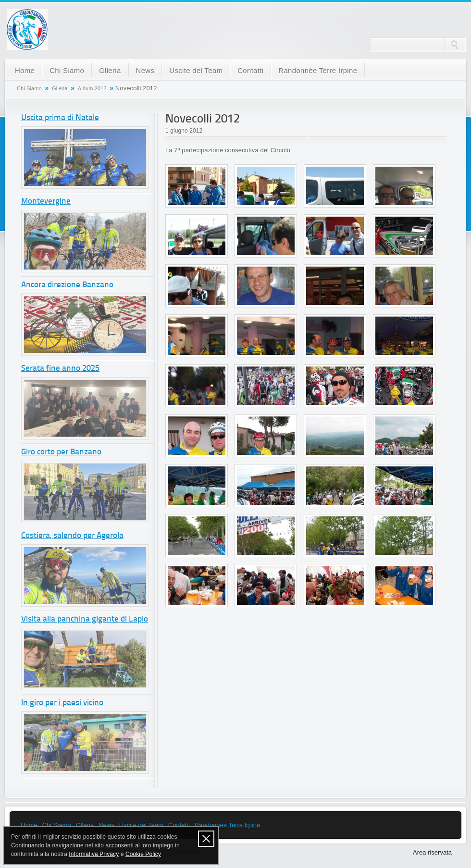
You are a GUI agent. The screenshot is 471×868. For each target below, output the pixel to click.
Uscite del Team (196, 70)
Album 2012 (92, 88)
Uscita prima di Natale (60, 118)
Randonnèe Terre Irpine (318, 70)
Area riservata (432, 852)
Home (25, 70)
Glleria (110, 70)
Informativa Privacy (94, 854)
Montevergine (46, 202)
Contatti (250, 70)
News (145, 70)
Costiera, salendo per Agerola (72, 536)
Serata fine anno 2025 (60, 369)
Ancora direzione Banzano (67, 285)
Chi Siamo (67, 70)
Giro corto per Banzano (61, 452)
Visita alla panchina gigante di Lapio (85, 619)
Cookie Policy (143, 854)
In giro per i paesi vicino (62, 703)
